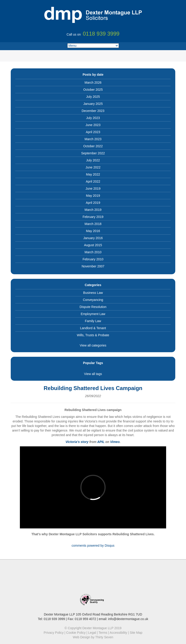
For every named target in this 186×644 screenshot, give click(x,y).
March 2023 (93, 139)
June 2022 (93, 167)
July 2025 (93, 97)
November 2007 (93, 266)
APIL (101, 442)
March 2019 (93, 210)
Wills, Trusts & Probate (93, 335)
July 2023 (93, 118)
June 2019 (93, 189)
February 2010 (93, 259)
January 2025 (93, 104)
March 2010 (93, 252)
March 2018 (93, 224)
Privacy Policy (54, 633)
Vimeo (115, 442)
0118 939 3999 (54, 619)
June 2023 (93, 125)
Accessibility (118, 633)
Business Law (93, 293)
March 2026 (93, 83)
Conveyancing (93, 300)
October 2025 (93, 90)
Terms (103, 633)
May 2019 (93, 196)
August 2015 (93, 245)
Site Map (136, 633)
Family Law (93, 321)
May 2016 (93, 231)
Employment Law (93, 314)
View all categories (93, 345)
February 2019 (93, 217)
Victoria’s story (77, 442)
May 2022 (93, 174)
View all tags (93, 374)
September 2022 (93, 153)
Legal (92, 633)
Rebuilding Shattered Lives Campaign (93, 388)
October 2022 (93, 146)
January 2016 (93, 238)
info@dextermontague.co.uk (128, 619)
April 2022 (93, 181)
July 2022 (93, 160)
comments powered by (93, 546)
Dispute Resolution (93, 307)
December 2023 (93, 111)
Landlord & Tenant (93, 328)
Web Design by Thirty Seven (93, 637)
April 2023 (93, 132)
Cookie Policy (76, 633)
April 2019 (93, 203)
